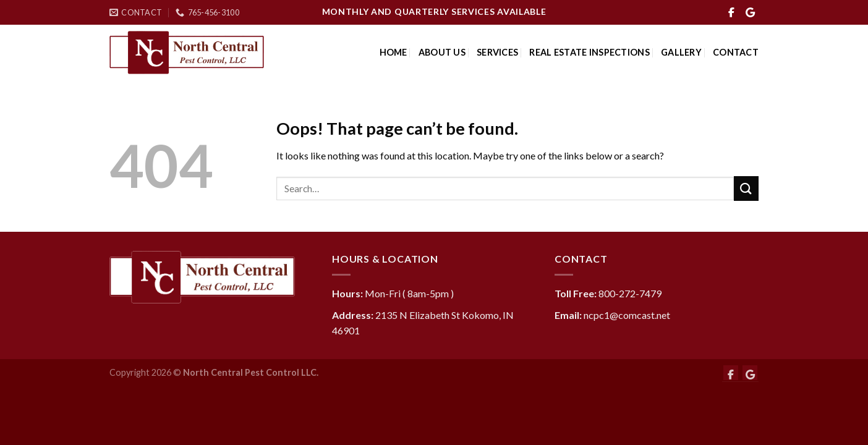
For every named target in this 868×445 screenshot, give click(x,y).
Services (497, 52)
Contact (736, 52)
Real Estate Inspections (589, 52)
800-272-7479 (630, 293)
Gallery (681, 52)
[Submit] (746, 188)
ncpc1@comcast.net (627, 315)
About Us (442, 52)
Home (394, 52)
